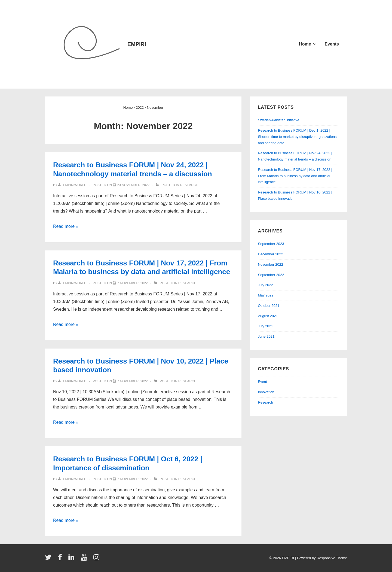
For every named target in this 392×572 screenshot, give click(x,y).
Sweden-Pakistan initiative (278, 120)
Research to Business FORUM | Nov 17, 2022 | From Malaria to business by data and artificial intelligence (295, 176)
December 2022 (270, 254)
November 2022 (270, 264)
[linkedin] (73, 559)
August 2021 (268, 316)
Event (262, 382)
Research (189, 185)
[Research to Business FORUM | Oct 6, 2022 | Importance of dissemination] (132, 479)
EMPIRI (137, 44)
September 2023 (271, 244)
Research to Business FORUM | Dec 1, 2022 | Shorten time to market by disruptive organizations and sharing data (297, 137)
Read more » (66, 226)
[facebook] (61, 559)
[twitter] (49, 559)
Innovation (266, 392)
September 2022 (271, 275)
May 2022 (266, 295)
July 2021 (265, 326)
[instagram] (97, 559)
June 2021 (266, 336)
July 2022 (265, 285)
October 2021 (269, 306)
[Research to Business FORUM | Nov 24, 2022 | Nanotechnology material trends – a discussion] (133, 185)
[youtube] (85, 559)
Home (305, 44)
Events (332, 44)
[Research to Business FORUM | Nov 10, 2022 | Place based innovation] (132, 381)
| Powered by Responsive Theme (321, 558)
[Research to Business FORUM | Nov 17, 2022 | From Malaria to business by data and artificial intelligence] (132, 283)
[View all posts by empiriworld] (73, 185)
